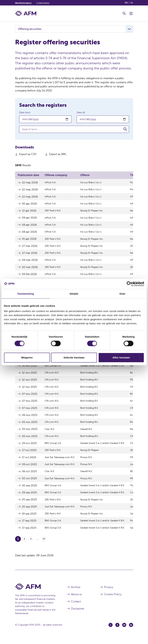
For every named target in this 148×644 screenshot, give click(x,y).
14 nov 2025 (30, 369)
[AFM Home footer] (36, 593)
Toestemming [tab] (26, 294)
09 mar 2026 (30, 261)
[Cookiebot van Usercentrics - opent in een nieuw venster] (129, 284)
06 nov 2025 (30, 419)
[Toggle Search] (124, 13)
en (126, 3)
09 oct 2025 (30, 469)
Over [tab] (122, 294)
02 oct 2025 (29, 483)
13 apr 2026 (29, 211)
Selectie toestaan (74, 357)
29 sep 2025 (30, 498)
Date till (81, 113)
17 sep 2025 (29, 526)
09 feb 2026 (30, 276)
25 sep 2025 (29, 505)
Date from (25, 113)
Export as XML (58, 155)
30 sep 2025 (30, 491)
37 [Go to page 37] (44, 545)
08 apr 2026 (30, 233)
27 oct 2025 (29, 455)
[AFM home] (26, 13)
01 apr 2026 (29, 240)
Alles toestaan (121, 357)
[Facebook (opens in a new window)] (117, 631)
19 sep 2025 (29, 519)
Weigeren (27, 357)
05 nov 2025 (30, 426)
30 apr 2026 (29, 204)
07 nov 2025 (30, 397)
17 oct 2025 (29, 462)
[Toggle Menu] (131, 13)
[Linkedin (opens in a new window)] (124, 631)
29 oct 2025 (29, 448)
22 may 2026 (30, 182)
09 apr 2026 (30, 218)
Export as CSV (28, 155)
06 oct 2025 (30, 476)
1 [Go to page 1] (18, 545)
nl (132, 3)
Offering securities (30, 29)
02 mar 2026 (30, 268)
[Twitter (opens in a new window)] (111, 631)
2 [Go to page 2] (24, 545)
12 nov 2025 (29, 376)
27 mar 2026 (30, 247)
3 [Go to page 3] (31, 545)
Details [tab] (74, 294)
